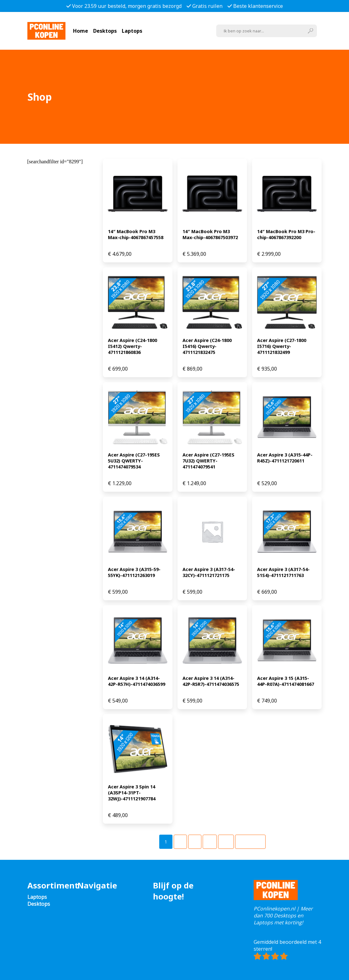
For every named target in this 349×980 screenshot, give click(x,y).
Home (81, 31)
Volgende (250, 842)
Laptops (132, 31)
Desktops (105, 31)
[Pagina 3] (195, 842)
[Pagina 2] (180, 842)
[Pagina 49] (226, 842)
